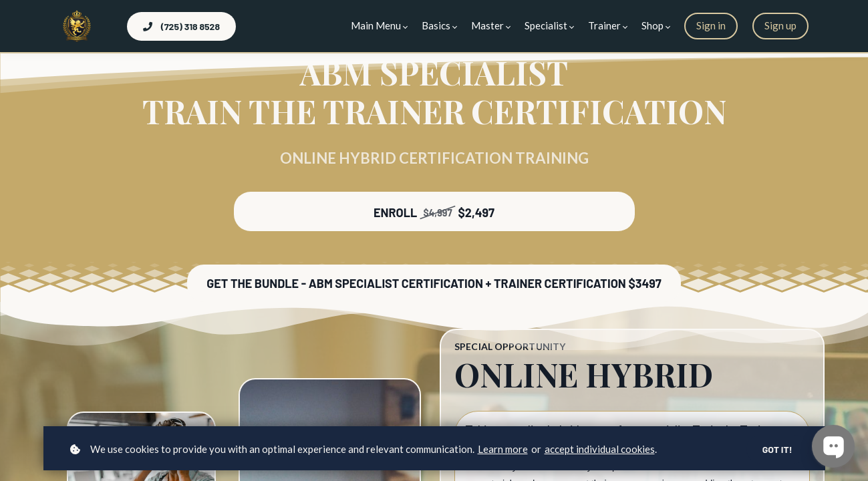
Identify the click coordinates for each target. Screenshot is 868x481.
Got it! (777, 449)
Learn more (503, 449)
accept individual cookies (600, 449)
